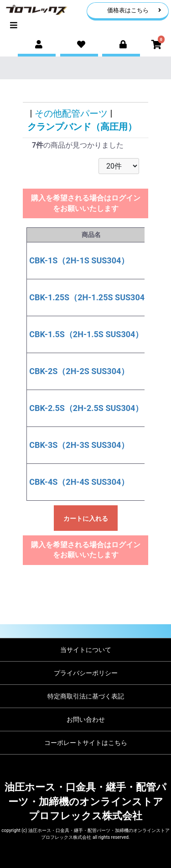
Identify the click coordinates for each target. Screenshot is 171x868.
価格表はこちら (134, 10)
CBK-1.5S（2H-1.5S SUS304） (86, 334)
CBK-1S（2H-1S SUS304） (79, 260)
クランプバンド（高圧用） (82, 127)
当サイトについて (86, 650)
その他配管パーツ (71, 113)
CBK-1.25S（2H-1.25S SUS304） (91, 297)
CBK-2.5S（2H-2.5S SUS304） (86, 408)
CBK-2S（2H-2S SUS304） (79, 371)
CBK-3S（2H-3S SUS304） (79, 445)
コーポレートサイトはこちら (86, 743)
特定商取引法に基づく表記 (86, 696)
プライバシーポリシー (86, 673)
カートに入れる (86, 519)
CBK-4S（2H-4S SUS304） (79, 482)
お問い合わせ (86, 719)
